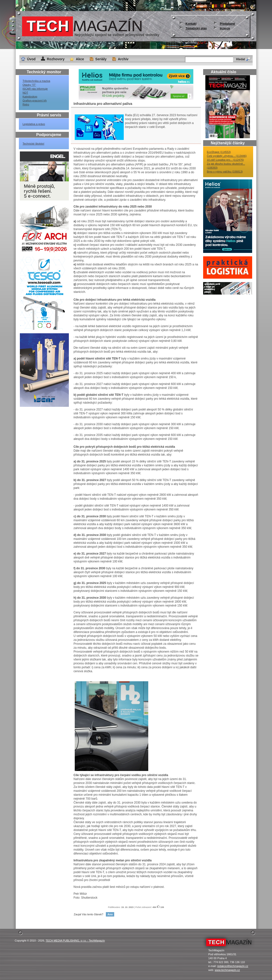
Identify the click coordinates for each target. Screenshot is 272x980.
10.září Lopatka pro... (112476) (225, 160)
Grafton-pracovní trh (35, 100)
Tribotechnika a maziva (36, 81)
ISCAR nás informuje (35, 89)
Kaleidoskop (30, 97)
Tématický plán (196, 28)
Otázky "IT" (29, 85)
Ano (110, 914)
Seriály (101, 59)
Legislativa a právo (34, 124)
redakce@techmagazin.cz (233, 966)
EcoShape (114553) (219, 152)
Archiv (123, 59)
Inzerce (225, 28)
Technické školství (33, 144)
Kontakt (191, 24)
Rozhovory (56, 59)
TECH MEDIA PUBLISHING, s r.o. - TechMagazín (75, 941)
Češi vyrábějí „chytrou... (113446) (227, 156)
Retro (26, 104)
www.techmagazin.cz (227, 970)
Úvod (31, 59)
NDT (25, 93)
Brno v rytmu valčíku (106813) (225, 172)
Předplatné (227, 24)
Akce (80, 59)
